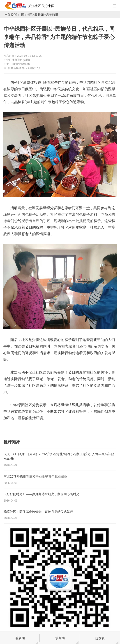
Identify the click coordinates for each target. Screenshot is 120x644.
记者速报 (52, 15)
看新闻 (39, 15)
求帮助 (60, 638)
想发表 (100, 638)
